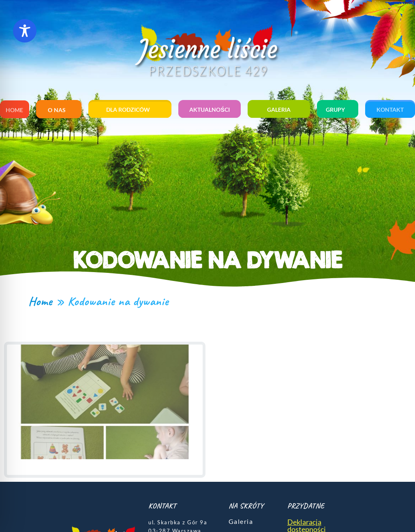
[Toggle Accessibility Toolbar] (25, 31)
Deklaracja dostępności (307, 520)
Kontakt (390, 110)
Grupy (337, 110)
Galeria (279, 110)
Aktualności (209, 110)
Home (14, 110)
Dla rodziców (130, 110)
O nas (59, 110)
